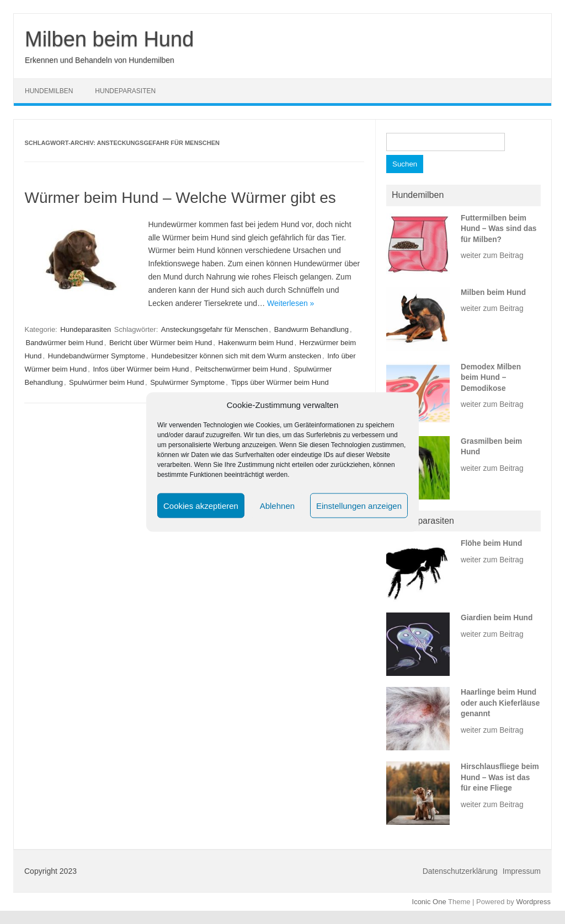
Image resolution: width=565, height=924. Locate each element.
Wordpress (533, 902)
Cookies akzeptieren (201, 505)
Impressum (522, 871)
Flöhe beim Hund (491, 543)
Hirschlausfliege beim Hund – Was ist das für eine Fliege (500, 777)
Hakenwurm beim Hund (256, 343)
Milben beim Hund (109, 39)
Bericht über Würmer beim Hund (161, 343)
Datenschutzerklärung (460, 871)
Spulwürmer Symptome (187, 382)
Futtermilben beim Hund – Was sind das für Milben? (499, 229)
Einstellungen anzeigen (359, 505)
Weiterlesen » (291, 303)
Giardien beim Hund (497, 618)
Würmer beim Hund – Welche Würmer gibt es (180, 198)
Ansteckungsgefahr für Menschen (215, 329)
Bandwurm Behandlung (311, 329)
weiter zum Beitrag (492, 256)
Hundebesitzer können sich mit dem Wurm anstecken (236, 356)
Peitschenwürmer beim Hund (241, 369)
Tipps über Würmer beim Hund (280, 382)
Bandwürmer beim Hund (64, 343)
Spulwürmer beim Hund (106, 382)
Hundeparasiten (125, 91)
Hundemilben (49, 91)
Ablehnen (277, 505)
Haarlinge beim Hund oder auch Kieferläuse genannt (500, 703)
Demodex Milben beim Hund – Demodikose (491, 378)
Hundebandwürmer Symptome (97, 356)
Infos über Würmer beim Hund (141, 369)
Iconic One (429, 902)
